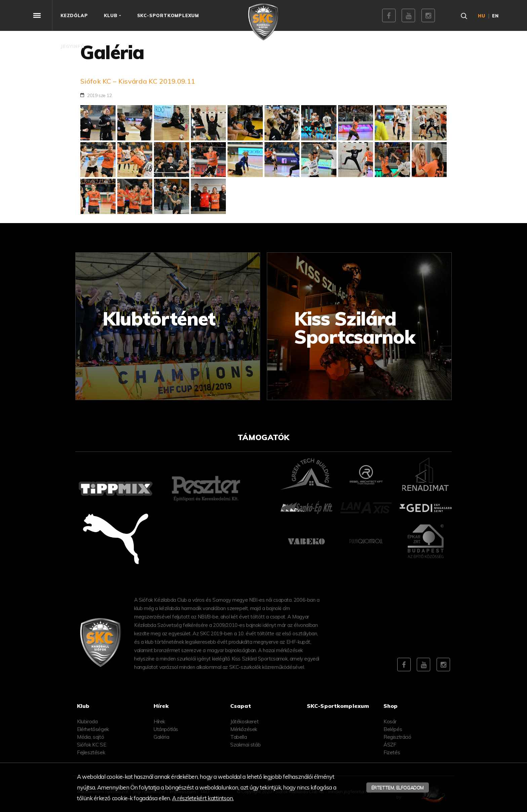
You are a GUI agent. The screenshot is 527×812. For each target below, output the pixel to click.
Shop (391, 706)
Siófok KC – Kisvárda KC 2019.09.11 (138, 81)
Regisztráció (397, 737)
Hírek (159, 721)
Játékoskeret (244, 721)
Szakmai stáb (245, 745)
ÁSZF (390, 745)
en (495, 16)
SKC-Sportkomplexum (338, 706)
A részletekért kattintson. (203, 798)
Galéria (161, 737)
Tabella (238, 737)
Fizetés (392, 752)
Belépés (393, 729)
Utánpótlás (166, 729)
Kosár (390, 721)
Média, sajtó (90, 737)
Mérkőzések (244, 729)
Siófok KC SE (91, 745)
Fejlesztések (91, 752)
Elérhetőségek (93, 729)
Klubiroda (87, 721)
